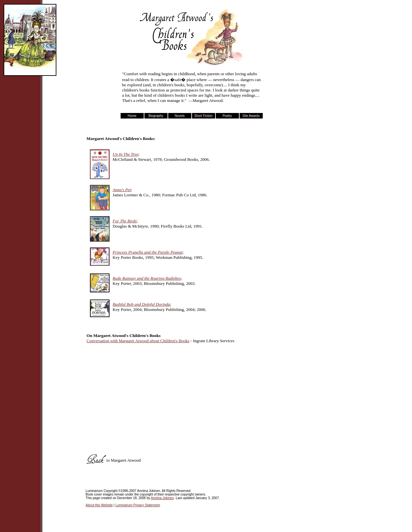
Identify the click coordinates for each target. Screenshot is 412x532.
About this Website (99, 505)
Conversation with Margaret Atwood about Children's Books (138, 341)
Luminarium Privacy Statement (138, 505)
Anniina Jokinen (162, 498)
